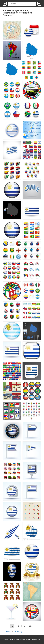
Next (30, 626)
